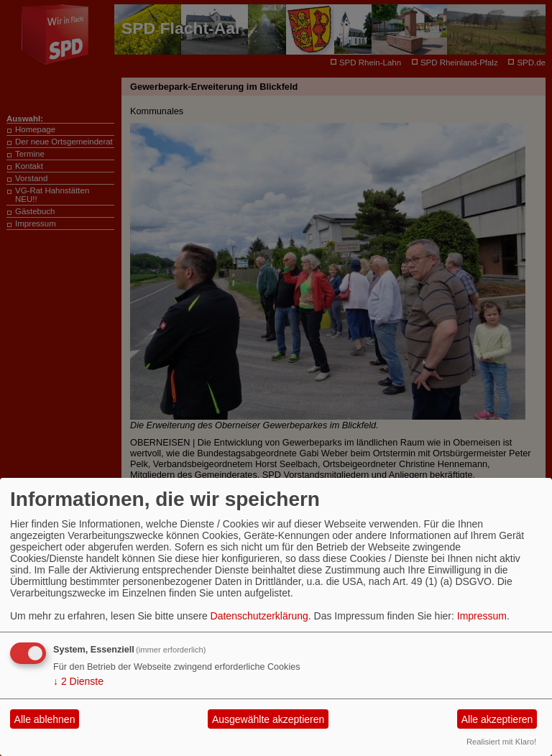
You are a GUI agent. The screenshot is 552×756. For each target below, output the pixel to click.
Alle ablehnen (45, 719)
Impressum (482, 616)
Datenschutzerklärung (259, 616)
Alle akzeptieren (497, 719)
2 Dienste (78, 681)
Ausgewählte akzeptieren (268, 719)
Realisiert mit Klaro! (501, 742)
